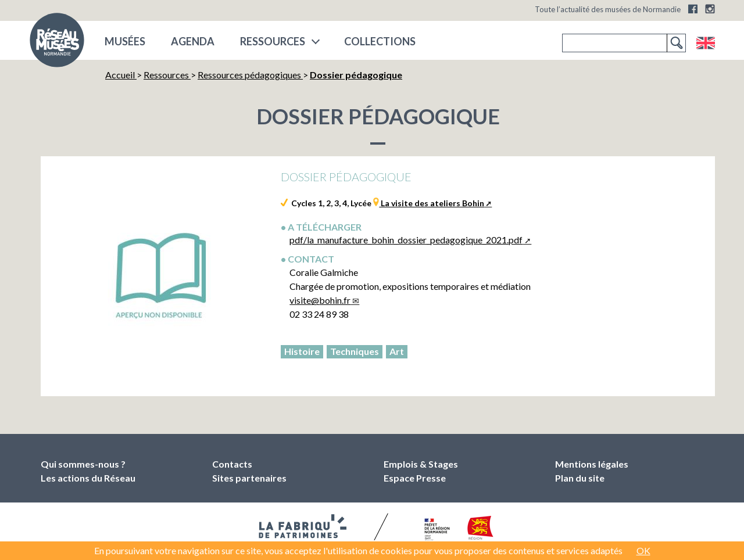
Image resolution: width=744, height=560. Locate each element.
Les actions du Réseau (88, 478)
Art (397, 351)
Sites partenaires (249, 478)
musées (125, 41)
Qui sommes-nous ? (83, 464)
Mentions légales (592, 464)
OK (643, 550)
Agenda (193, 41)
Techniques (355, 351)
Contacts (232, 464)
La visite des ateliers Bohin (432, 203)
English (705, 43)
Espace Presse (415, 478)
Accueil (121, 75)
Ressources (273, 41)
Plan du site (580, 478)
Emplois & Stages (421, 464)
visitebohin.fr (320, 300)
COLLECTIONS (380, 41)
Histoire (302, 351)
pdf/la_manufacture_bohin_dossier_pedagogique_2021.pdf (406, 240)
